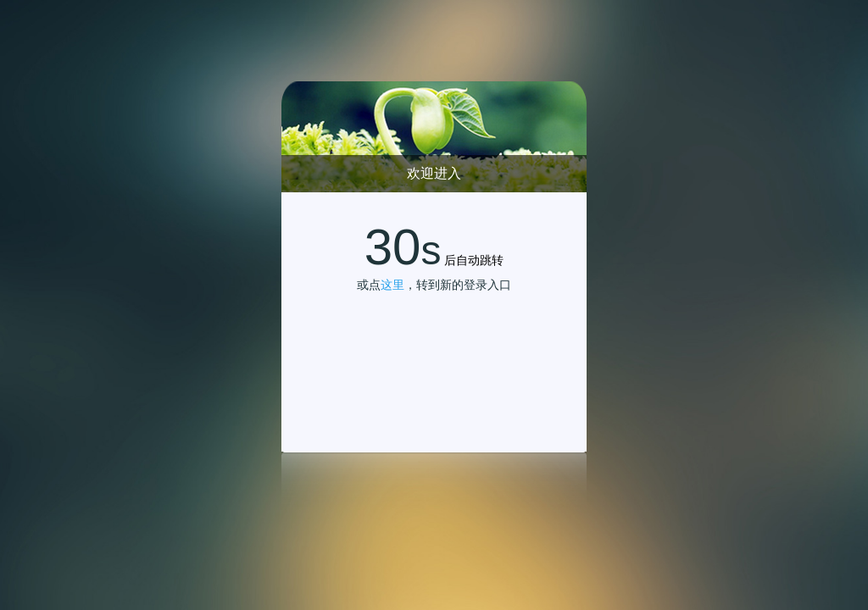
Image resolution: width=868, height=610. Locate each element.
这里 (392, 285)
